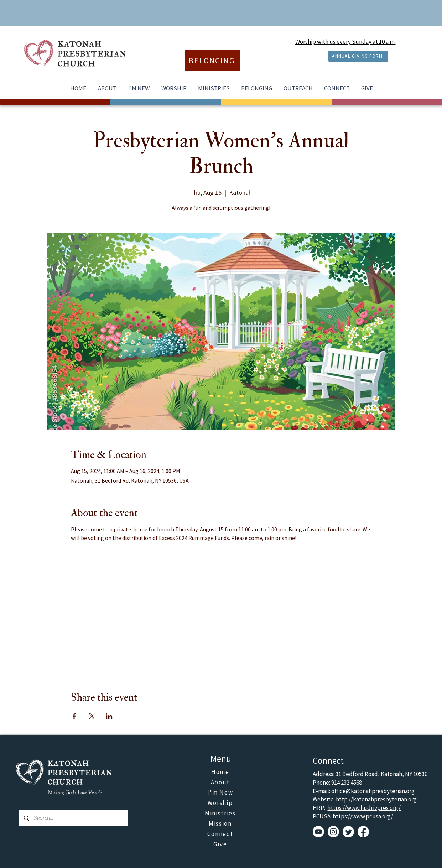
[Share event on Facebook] (74, 716)
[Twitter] (348, 832)
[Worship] (221, 803)
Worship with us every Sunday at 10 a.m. (345, 42)
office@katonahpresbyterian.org (373, 791)
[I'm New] (221, 793)
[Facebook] (363, 832)
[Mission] (221, 824)
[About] (221, 782)
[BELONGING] (213, 61)
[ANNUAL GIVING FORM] (358, 56)
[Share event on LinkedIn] (109, 716)
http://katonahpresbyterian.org (376, 799)
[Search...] (73, 818)
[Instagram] (333, 832)
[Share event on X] (92, 716)
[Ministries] (221, 813)
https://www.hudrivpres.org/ (364, 808)
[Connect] (221, 834)
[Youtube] (318, 832)
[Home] (221, 772)
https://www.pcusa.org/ (363, 816)
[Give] (221, 844)
